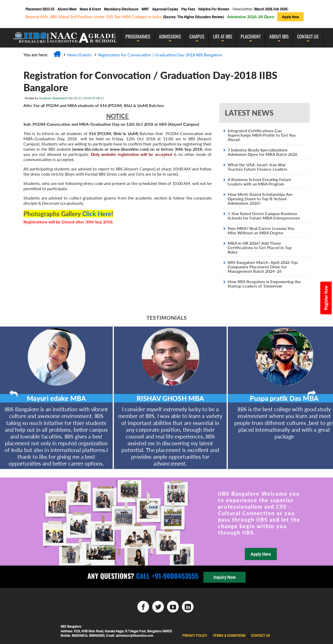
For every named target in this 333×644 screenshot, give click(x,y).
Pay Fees (188, 9)
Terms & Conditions (229, 635)
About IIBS (279, 36)
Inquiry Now (225, 577)
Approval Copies (165, 9)
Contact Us (308, 36)
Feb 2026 (280, 9)
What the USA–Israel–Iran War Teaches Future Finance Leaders (257, 167)
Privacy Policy (195, 635)
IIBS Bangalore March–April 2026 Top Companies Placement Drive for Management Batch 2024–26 (263, 267)
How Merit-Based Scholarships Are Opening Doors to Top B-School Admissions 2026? (260, 199)
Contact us (261, 635)
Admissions (170, 36)
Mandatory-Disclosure (121, 9)
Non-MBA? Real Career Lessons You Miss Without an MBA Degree (261, 230)
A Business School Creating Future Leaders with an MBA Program (260, 182)
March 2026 (264, 9)
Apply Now (290, 17)
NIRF (145, 9)
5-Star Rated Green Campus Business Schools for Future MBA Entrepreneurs (264, 216)
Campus (197, 36)
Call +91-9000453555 (166, 576)
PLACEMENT (251, 36)
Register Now (326, 298)
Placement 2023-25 (40, 9)
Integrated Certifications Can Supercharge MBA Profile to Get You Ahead (262, 135)
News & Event (90, 9)
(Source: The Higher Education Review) (193, 17)
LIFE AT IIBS (223, 36)
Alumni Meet (67, 9)
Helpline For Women (214, 9)
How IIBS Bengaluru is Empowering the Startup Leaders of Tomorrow (264, 284)
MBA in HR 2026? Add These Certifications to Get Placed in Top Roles (260, 247)
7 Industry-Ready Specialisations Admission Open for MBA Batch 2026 (262, 152)
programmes (138, 36)
